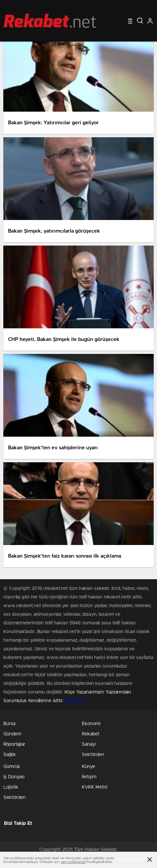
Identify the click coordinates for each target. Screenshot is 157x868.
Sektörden (93, 755)
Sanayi (89, 744)
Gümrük (12, 767)
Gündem (12, 734)
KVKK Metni (95, 787)
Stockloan (76, 701)
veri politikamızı (73, 862)
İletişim (89, 777)
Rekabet (91, 734)
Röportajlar (14, 744)
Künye (88, 767)
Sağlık (10, 755)
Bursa (9, 724)
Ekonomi (91, 724)
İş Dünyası (14, 777)
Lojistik (11, 787)
